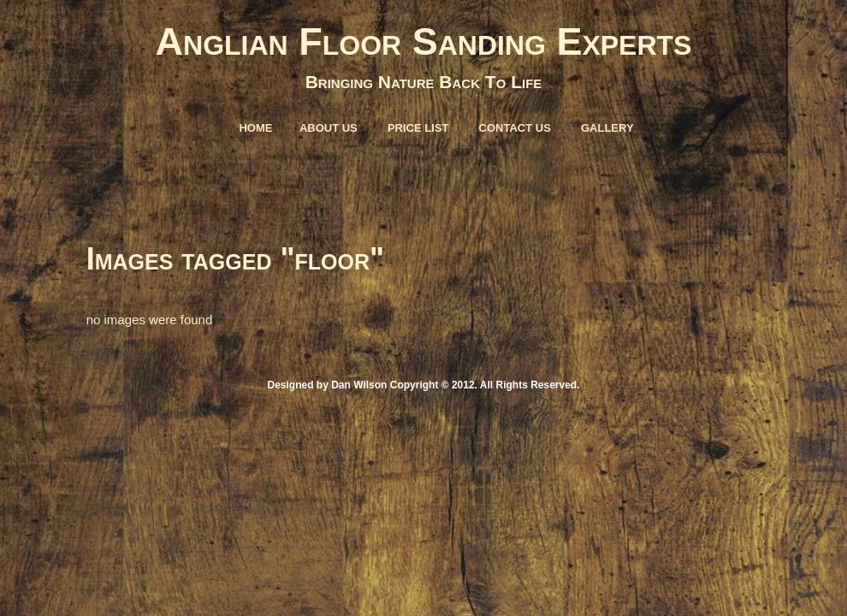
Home (255, 128)
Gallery (607, 128)
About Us (329, 128)
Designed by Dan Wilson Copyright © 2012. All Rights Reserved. (423, 385)
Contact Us (515, 128)
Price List (418, 128)
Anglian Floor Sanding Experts (424, 41)
